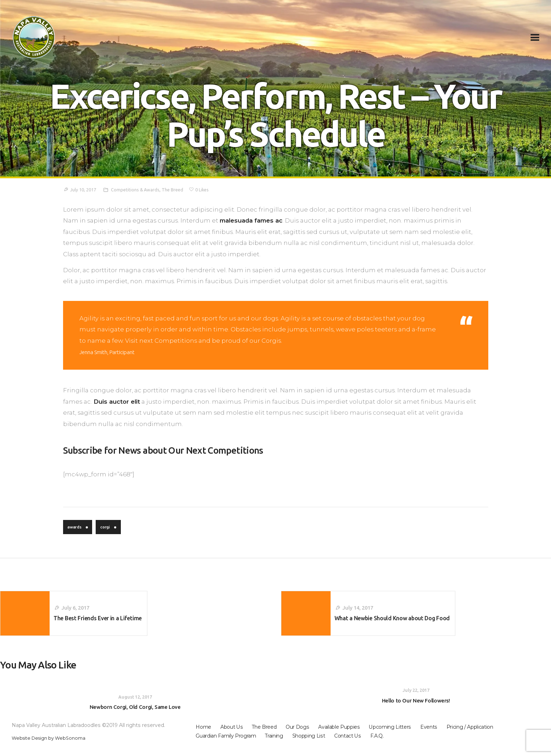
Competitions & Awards (140, 190)
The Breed (180, 190)
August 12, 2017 (135, 703)
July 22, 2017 (416, 696)
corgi (108, 528)
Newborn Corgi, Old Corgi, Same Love (135, 714)
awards (76, 528)
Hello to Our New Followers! (416, 707)
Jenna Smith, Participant (112, 352)
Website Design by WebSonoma (52, 745)
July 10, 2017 (85, 190)
